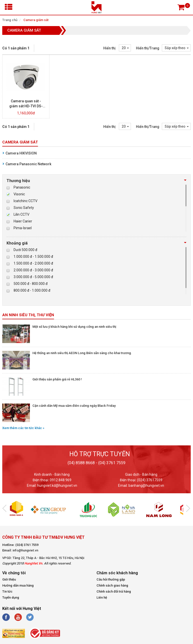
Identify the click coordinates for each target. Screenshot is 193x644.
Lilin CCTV (21, 214)
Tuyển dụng (11, 597)
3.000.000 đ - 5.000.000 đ (33, 277)
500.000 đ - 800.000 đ (31, 284)
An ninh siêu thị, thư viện (28, 315)
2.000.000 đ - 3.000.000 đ (33, 270)
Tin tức (7, 591)
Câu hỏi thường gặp (111, 579)
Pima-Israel (23, 228)
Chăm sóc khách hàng (117, 573)
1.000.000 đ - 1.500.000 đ (33, 257)
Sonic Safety (24, 208)
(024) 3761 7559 (27, 545)
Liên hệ (102, 597)
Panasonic (22, 187)
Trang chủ (10, 20)
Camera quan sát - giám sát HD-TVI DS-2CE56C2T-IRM (26, 106)
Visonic (19, 194)
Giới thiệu (9, 579)
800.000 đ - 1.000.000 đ (32, 290)
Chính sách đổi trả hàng (114, 591)
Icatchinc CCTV (26, 201)
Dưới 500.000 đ (25, 250)
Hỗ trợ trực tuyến (100, 454)
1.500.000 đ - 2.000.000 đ (33, 263)
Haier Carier (23, 221)
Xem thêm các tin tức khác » (23, 428)
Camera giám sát (36, 20)
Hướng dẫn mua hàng (18, 585)
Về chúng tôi (14, 573)
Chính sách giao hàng (112, 585)
